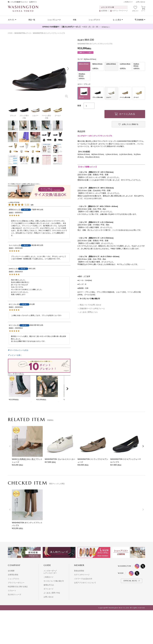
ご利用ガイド (128, 2)
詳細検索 (140, 20)
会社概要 (11, 571)
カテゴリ (11, 20)
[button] (67, 389)
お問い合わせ (141, 2)
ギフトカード (49, 589)
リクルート (12, 591)
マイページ (124, 11)
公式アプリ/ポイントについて (85, 583)
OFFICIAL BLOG (130, 581)
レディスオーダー (50, 573)
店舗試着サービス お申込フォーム (92, 308)
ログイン (115, 11)
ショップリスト (94, 20)
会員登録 (104, 11)
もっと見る (117, 20)
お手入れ (51, 585)
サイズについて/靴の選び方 (54, 581)
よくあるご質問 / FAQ (52, 593)
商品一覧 (32, 20)
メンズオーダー (49, 571)
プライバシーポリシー (16, 583)
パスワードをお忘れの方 (83, 579)
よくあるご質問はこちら (89, 312)
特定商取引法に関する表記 (18, 587)
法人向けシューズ (14, 594)
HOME (10, 33)
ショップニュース (54, 20)
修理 (45, 585)
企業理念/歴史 (13, 575)
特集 (75, 20)
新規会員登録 (79, 571)
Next (68, 69)
